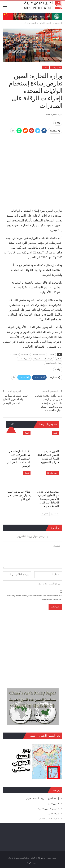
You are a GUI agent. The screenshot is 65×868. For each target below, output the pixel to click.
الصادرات (24, 354)
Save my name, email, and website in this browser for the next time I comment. (34, 597)
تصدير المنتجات (24, 359)
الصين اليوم (53, 804)
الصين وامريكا (56, 67)
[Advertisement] (32, 169)
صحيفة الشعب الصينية (49, 819)
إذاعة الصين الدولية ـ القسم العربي (42, 798)
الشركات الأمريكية (39, 354)
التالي (45, 514)
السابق (54, 514)
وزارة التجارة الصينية (53, 363)
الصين (15, 354)
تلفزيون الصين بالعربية (48, 809)
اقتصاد (46, 67)
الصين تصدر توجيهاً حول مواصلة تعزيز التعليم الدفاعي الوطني (16, 399)
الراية (29, 863)
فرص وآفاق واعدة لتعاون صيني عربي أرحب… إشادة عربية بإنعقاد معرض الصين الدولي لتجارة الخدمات (49, 403)
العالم (58, 359)
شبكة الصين (53, 814)
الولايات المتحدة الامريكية (43, 359)
